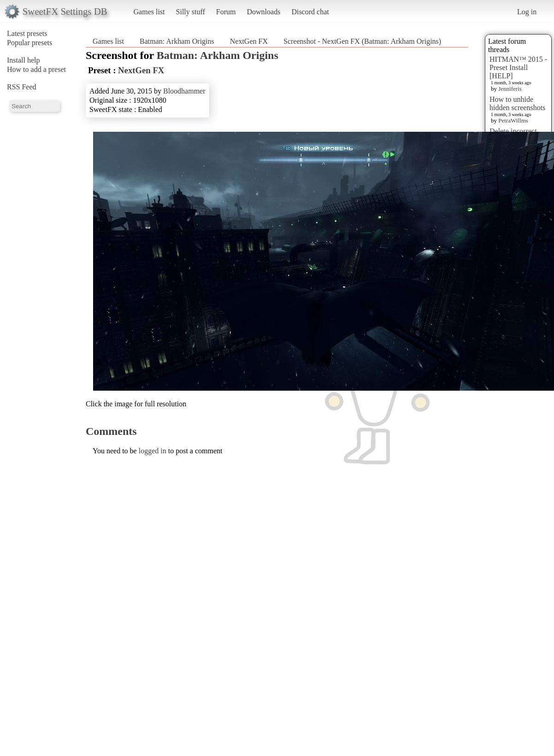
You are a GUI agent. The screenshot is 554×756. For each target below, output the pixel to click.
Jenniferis (510, 89)
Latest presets (27, 33)
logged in (153, 451)
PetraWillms (513, 120)
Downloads (263, 12)
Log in (527, 12)
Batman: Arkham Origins (177, 41)
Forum (226, 12)
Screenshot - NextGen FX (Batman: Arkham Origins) (362, 41)
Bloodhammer (184, 91)
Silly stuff (191, 12)
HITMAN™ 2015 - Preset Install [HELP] (518, 67)
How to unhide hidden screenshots (517, 103)
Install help (24, 60)
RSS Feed (22, 87)
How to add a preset (36, 69)
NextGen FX (249, 41)
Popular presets (29, 43)
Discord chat (310, 12)
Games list (149, 12)
